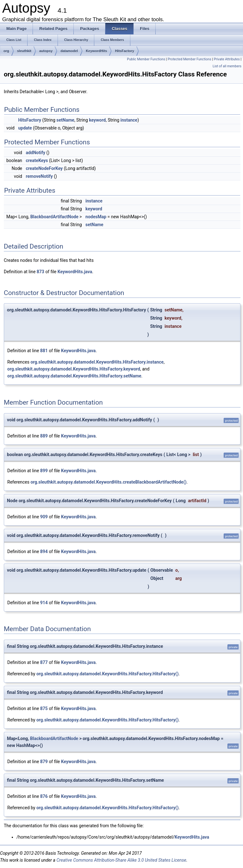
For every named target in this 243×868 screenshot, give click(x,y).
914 (44, 603)
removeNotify (39, 176)
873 (40, 272)
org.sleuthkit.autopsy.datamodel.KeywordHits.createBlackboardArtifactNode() (108, 482)
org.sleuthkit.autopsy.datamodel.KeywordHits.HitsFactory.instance (97, 362)
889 (44, 436)
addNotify (35, 153)
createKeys (37, 160)
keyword (97, 120)
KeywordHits (96, 51)
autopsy (46, 51)
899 (44, 471)
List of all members (227, 66)
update (25, 128)
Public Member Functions (146, 59)
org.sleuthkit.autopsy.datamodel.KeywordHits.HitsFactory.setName (74, 376)
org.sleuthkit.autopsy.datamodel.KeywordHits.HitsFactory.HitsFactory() (107, 674)
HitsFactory (125, 51)
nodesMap (96, 217)
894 (44, 552)
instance (129, 120)
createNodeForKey (44, 168)
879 (44, 762)
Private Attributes (227, 59)
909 (44, 517)
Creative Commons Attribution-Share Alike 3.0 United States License (121, 860)
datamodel (69, 51)
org (6, 51)
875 (44, 708)
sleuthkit (24, 51)
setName (65, 120)
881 (44, 351)
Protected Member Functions (190, 59)
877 (44, 662)
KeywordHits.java (75, 272)
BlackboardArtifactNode (54, 217)
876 (44, 796)
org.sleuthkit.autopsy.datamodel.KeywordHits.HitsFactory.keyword (74, 369)
